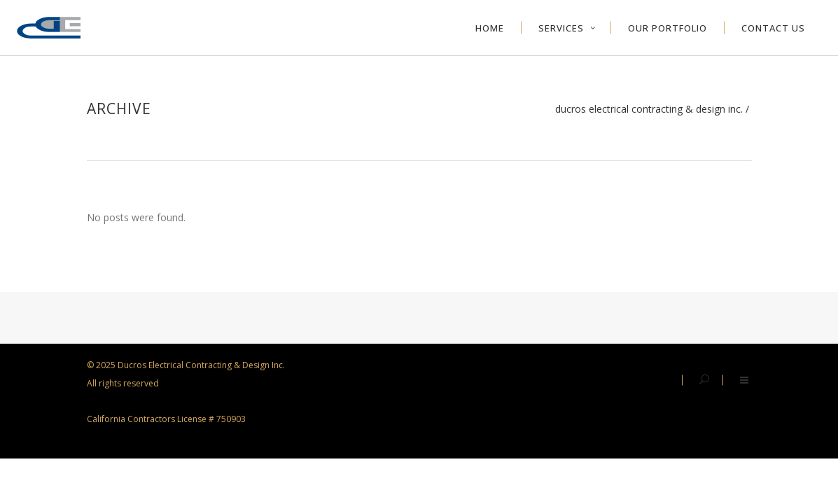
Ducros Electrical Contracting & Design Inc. (649, 109)
